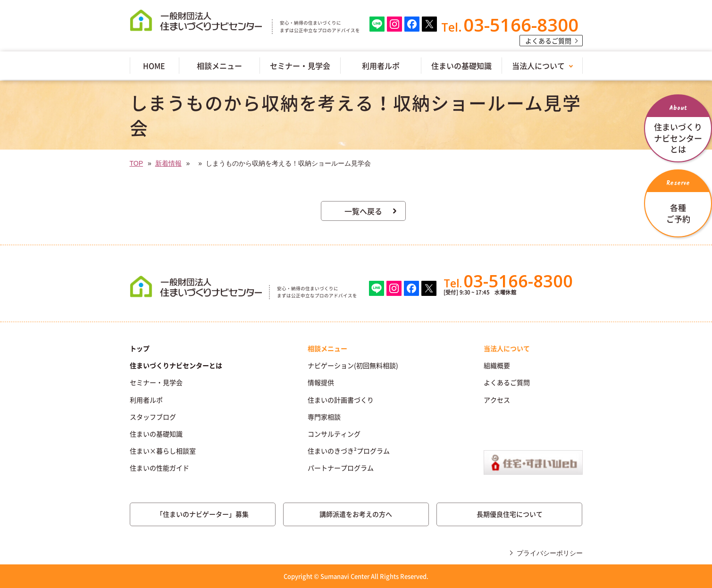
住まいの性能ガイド (159, 468)
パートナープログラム (341, 468)
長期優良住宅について (510, 514)
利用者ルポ (381, 66)
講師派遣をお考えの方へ (356, 514)
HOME (154, 66)
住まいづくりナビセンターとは (176, 365)
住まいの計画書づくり (341, 400)
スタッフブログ (153, 417)
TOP (137, 163)
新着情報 (168, 163)
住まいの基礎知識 (461, 66)
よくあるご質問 (548, 41)
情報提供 (321, 382)
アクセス (497, 400)
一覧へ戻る (363, 211)
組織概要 (497, 365)
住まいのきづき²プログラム (349, 451)
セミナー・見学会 (300, 66)
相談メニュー (219, 66)
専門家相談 (324, 417)
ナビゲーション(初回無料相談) (353, 365)
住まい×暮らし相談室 (163, 451)
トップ (140, 348)
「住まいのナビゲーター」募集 (202, 514)
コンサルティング (334, 434)
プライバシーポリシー (550, 553)
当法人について (538, 66)
